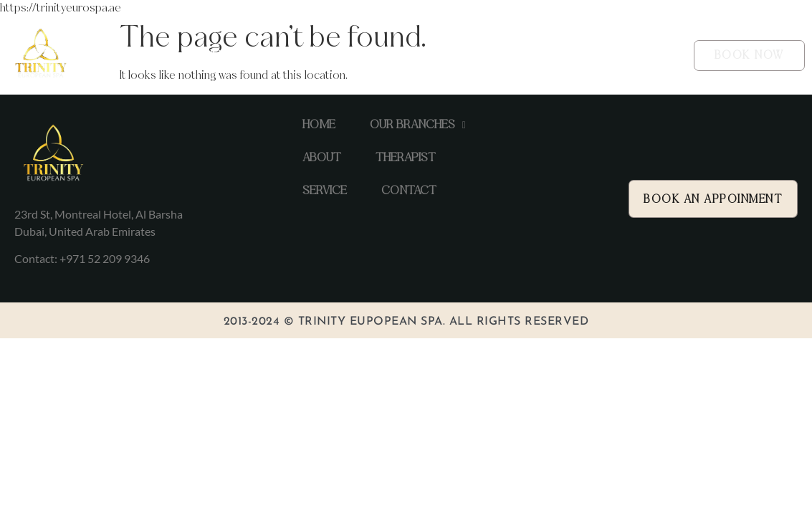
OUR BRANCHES (302, 56)
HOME (220, 55)
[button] (302, 56)
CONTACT (593, 55)
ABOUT (387, 55)
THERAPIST (455, 55)
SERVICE (525, 55)
